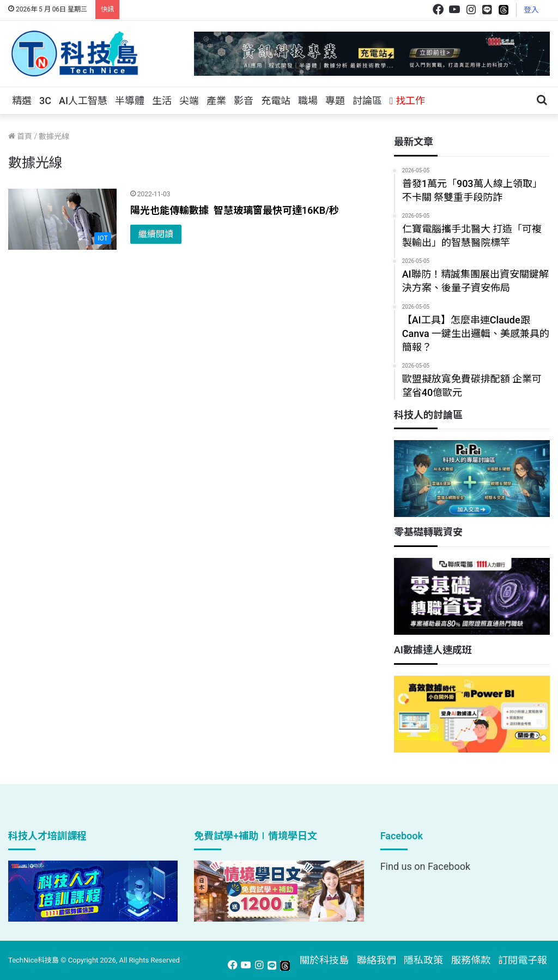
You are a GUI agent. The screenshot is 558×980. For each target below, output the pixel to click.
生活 (162, 101)
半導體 (130, 101)
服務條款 (471, 960)
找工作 (407, 101)
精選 (22, 101)
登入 (531, 10)
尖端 (189, 101)
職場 (308, 101)
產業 (216, 101)
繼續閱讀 (156, 234)
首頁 (20, 136)
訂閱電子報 (523, 960)
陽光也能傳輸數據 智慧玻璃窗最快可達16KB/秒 (235, 210)
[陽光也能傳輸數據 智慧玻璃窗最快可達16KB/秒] (62, 219)
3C (45, 101)
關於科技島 (324, 960)
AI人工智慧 (83, 101)
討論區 (367, 101)
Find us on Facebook (425, 866)
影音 (244, 101)
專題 (335, 101)
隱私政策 (423, 960)
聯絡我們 (377, 960)
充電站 (276, 101)
